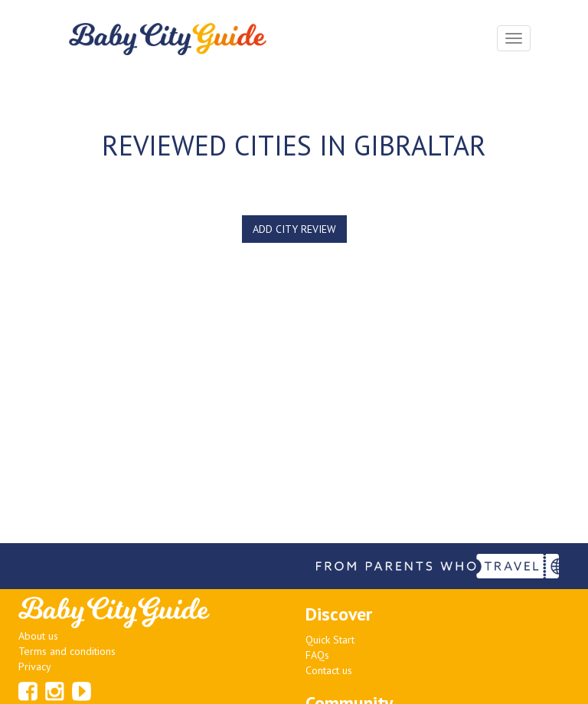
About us (38, 636)
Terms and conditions (67, 651)
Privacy (35, 666)
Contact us (329, 670)
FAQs (317, 655)
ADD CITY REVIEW (294, 229)
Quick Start (330, 640)
